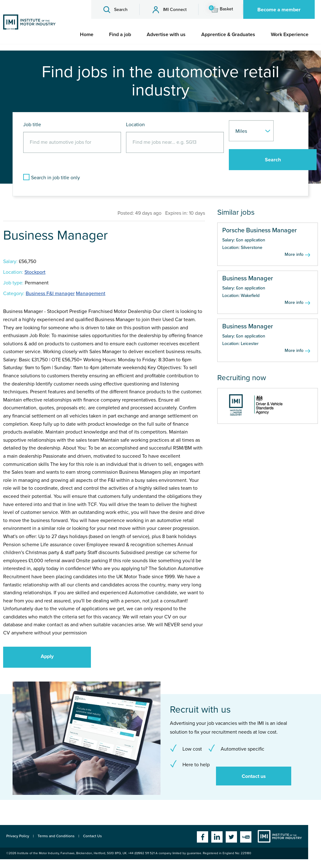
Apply (47, 656)
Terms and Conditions (56, 836)
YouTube (246, 837)
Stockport (35, 272)
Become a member (279, 10)
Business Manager (248, 278)
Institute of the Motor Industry (280, 836)
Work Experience (290, 35)
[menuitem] (87, 35)
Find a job (120, 35)
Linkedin (217, 837)
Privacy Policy (18, 836)
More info (294, 254)
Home (87, 35)
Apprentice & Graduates (228, 35)
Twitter (231, 837)
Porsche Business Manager (260, 230)
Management (91, 294)
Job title (32, 125)
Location (135, 125)
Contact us (254, 776)
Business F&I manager (50, 294)
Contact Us (92, 836)
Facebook (203, 837)
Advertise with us (166, 35)
